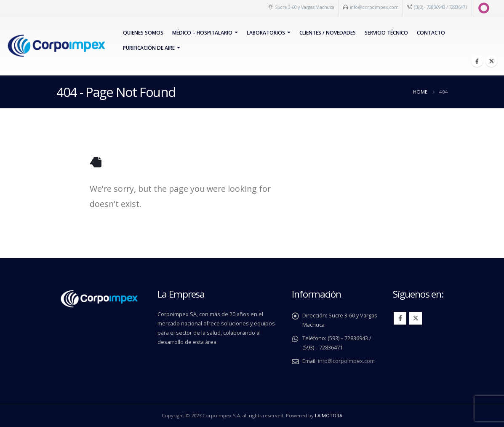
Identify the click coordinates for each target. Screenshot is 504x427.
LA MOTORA (329, 415)
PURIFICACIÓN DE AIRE (149, 48)
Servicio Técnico (386, 33)
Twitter (416, 318)
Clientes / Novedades (328, 33)
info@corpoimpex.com (374, 7)
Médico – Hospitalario (202, 33)
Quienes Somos (143, 33)
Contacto (431, 33)
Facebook (400, 318)
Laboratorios (266, 33)
